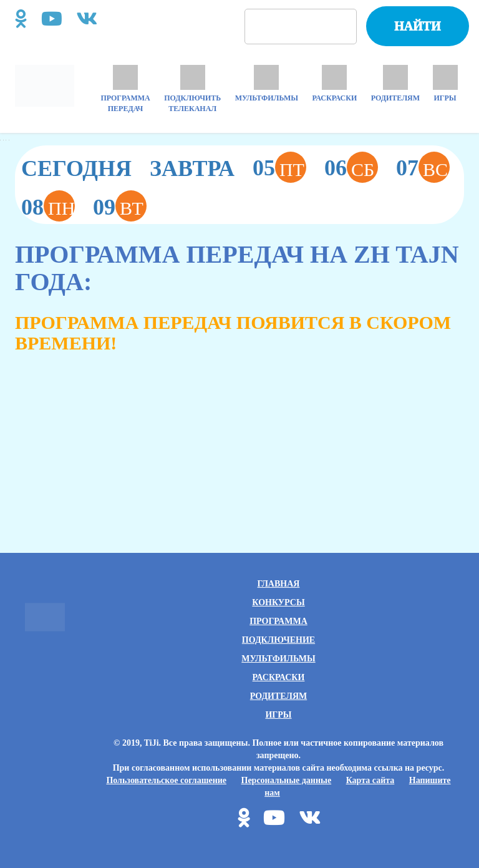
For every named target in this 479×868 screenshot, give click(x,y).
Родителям (278, 696)
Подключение (278, 640)
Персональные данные (287, 780)
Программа (278, 621)
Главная (279, 584)
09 (120, 206)
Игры (278, 715)
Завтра (192, 168)
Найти (417, 26)
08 (48, 206)
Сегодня (76, 168)
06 (351, 167)
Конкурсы (278, 602)
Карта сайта (370, 780)
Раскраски (279, 677)
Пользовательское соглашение (166, 780)
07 (423, 167)
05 (279, 167)
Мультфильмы (278, 659)
